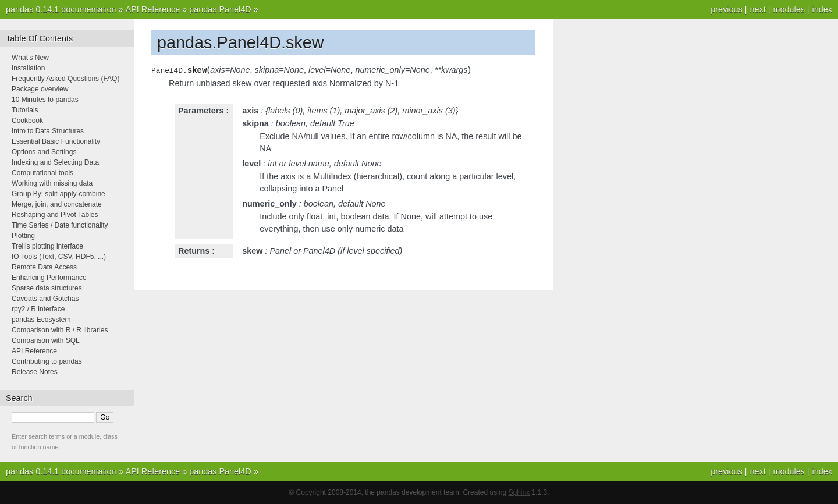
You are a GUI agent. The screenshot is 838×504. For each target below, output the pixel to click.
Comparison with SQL (46, 340)
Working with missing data (52, 183)
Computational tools (42, 173)
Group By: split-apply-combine (58, 194)
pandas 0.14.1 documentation (61, 9)
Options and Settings (44, 152)
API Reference (153, 9)
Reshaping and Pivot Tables (55, 215)
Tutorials (25, 110)
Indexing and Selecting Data (55, 162)
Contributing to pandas (47, 361)
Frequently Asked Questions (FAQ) (65, 79)
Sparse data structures (47, 288)
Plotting (23, 236)
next (757, 9)
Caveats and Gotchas (45, 299)
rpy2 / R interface (38, 309)
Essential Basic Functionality (56, 141)
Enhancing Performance (49, 278)
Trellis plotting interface (47, 246)
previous (726, 9)
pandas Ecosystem (41, 320)
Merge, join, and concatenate (57, 204)
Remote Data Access (44, 267)
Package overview (40, 89)
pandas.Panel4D (220, 9)
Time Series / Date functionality (60, 225)
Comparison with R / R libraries (60, 330)
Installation (28, 68)
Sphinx (519, 492)
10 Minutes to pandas (45, 100)
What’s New (30, 58)
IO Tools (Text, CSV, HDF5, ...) (59, 257)
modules (789, 9)
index (822, 9)
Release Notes (35, 372)
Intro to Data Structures (48, 131)
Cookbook (27, 120)
